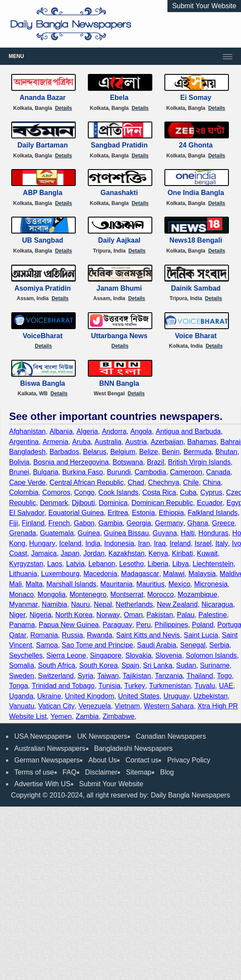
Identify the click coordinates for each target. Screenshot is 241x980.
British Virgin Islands (199, 462)
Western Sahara (169, 706)
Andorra (114, 431)
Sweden (22, 676)
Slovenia (169, 655)
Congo (84, 492)
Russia (72, 635)
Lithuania (23, 574)
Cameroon (186, 472)
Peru (144, 625)
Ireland (180, 543)
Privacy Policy (189, 760)
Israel (203, 543)
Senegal (193, 645)
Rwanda (100, 635)
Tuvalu (205, 686)
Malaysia (202, 574)
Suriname (215, 665)
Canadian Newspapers (171, 736)
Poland (203, 625)
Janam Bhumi (119, 288)
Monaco (21, 594)
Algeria (87, 431)
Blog (167, 772)
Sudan (186, 665)
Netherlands (134, 604)
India (93, 543)
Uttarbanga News (119, 336)
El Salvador (27, 513)
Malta (34, 584)
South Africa (57, 665)
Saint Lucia (201, 635)
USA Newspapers (41, 736)
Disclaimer (101, 772)
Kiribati (182, 553)
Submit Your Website (204, 6)
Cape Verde (27, 482)
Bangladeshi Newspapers (133, 748)
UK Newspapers (102, 736)
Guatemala (57, 533)
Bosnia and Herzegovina (71, 462)
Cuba (188, 492)
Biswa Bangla (42, 383)
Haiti (188, 533)
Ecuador (210, 503)
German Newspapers (47, 760)
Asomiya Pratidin (43, 288)
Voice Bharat (196, 336)
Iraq (160, 543)
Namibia (55, 604)
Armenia (55, 442)
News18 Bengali (196, 240)
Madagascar (140, 574)
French (59, 523)
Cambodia (150, 472)
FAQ (70, 772)
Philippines (171, 625)
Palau (186, 615)
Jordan (94, 553)
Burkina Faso (83, 472)
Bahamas (202, 442)
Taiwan (108, 676)
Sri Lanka (158, 665)
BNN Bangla (119, 383)
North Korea (74, 615)
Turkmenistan (170, 686)
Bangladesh (27, 452)
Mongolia (52, 594)
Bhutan (227, 452)
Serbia (219, 645)
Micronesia (211, 584)
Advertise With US (42, 784)
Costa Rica (159, 492)
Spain (130, 665)
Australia (108, 442)
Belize (149, 452)
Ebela (119, 98)
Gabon (84, 523)
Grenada (22, 533)
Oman (133, 615)
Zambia (87, 716)
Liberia (158, 564)
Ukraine (49, 696)
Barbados (64, 452)
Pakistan (159, 615)
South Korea (98, 665)
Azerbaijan (167, 442)
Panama (22, 625)
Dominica (113, 503)
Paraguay (117, 625)
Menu (16, 56)
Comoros (56, 492)
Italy (222, 543)
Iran (144, 543)
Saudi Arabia (157, 645)
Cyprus (211, 492)
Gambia (110, 523)
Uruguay (177, 696)
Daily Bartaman (43, 145)
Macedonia (100, 574)
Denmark (54, 503)
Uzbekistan (210, 696)
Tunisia (109, 686)
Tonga (19, 686)
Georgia (139, 523)
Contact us (142, 760)
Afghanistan (27, 431)
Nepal (103, 604)
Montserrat (127, 594)
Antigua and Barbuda (188, 431)
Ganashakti (119, 193)
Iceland (71, 543)
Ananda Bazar (43, 98)
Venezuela (95, 706)
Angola (141, 431)
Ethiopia (171, 513)
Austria (136, 442)
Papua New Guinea (69, 625)
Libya (180, 564)
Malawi (174, 574)
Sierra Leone (66, 655)
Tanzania (169, 676)
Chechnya (164, 482)
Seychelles (26, 655)
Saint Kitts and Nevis (148, 635)
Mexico (179, 584)
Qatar (18, 635)
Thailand (200, 676)
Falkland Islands (213, 513)
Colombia (24, 492)
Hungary (42, 543)
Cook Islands (118, 492)
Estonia (143, 513)
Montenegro (88, 594)
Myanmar (24, 604)
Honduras (214, 533)
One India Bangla (196, 193)
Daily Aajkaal (119, 240)
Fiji (13, 523)
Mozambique (198, 594)
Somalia (22, 665)
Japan (70, 553)
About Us (103, 760)
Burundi (119, 472)
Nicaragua (217, 604)
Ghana (198, 523)
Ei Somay (196, 98)
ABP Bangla (43, 193)
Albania (61, 431)
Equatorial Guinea (76, 513)
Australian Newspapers (50, 748)
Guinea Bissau (126, 533)
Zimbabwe (119, 716)
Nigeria (40, 615)
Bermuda (198, 452)
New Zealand (177, 604)
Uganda (21, 696)
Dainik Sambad (196, 288)
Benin (171, 452)
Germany (169, 523)
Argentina (24, 442)
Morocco (160, 594)
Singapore (106, 655)
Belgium (123, 452)
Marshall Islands (71, 584)
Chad (136, 482)
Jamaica (44, 553)
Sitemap (139, 772)
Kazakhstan (126, 553)
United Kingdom (90, 696)
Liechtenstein (213, 564)
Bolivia (19, 462)
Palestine (213, 615)
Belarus (95, 452)
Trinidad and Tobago (63, 686)
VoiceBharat (42, 336)
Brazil (155, 462)
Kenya (158, 553)
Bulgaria (46, 472)
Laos (55, 564)
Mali (15, 584)
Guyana (165, 533)
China (212, 482)
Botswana (128, 462)
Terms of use (34, 772)
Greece (223, 523)
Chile (191, 482)
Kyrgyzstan (26, 564)
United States (139, 696)
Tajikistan (137, 676)
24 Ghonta (196, 145)
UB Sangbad (43, 240)
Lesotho (131, 564)
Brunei (19, 472)
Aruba (82, 442)
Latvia (76, 564)
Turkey (135, 686)
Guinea (89, 533)
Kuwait (207, 553)
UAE (226, 686)
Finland (33, 523)
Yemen (61, 716)
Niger (17, 615)
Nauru (80, 604)
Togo (224, 676)
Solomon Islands (211, 655)
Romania (44, 635)
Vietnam (127, 706)
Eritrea (118, 513)
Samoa (47, 645)
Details (63, 108)
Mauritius (150, 584)
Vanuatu (22, 706)
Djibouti (83, 503)
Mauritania (117, 584)
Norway (108, 615)
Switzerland (56, 676)
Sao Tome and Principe (98, 645)
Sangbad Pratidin (119, 145)
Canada (218, 472)
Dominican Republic (162, 503)
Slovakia (138, 655)
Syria (85, 676)
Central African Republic (87, 482)
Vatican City (56, 706)
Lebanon (102, 564)
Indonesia (119, 543)
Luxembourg (60, 574)
